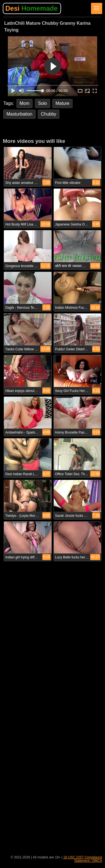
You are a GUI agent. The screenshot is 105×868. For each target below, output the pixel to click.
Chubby (49, 114)
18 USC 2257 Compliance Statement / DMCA (83, 859)
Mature (62, 103)
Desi (32, 8)
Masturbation (19, 114)
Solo (43, 103)
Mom (25, 103)
